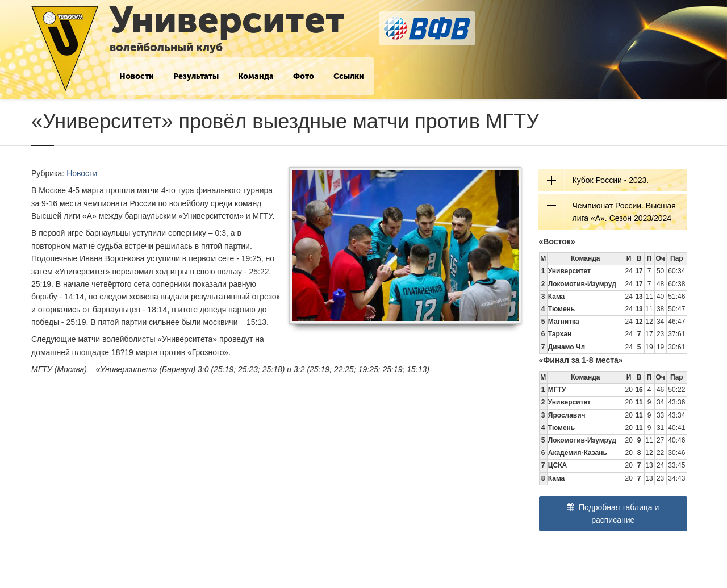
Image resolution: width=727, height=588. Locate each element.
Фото (304, 76)
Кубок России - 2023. (611, 180)
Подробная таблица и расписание (613, 514)
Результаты (196, 76)
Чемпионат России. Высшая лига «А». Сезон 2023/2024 (624, 212)
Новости (137, 76)
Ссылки (349, 76)
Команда (256, 76)
